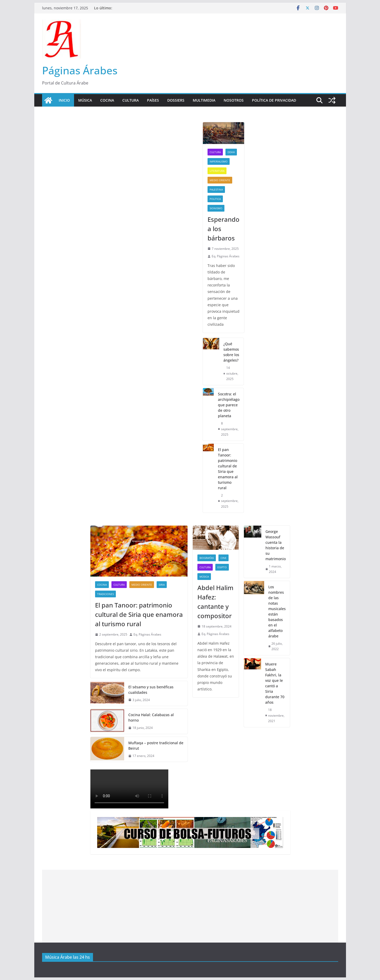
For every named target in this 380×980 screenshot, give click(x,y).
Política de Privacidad (274, 100)
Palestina (216, 190)
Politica (215, 199)
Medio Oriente (220, 180)
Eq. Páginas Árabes (226, 256)
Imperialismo (219, 161)
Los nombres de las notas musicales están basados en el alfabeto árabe (277, 611)
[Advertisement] (190, 906)
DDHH (231, 152)
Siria (162, 585)
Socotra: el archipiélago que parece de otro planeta (229, 405)
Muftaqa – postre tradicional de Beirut (156, 746)
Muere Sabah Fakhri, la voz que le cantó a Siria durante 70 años (275, 683)
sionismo (216, 208)
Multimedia (204, 100)
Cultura (131, 100)
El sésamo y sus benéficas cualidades (151, 690)
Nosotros (234, 100)
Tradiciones (105, 594)
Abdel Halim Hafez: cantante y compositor (215, 602)
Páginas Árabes (80, 70)
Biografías (207, 558)
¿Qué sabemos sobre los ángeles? (231, 352)
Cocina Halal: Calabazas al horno (151, 717)
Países (153, 100)
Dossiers (176, 100)
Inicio (64, 100)
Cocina (107, 100)
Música (85, 100)
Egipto (222, 567)
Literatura (217, 171)
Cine (224, 558)
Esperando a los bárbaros (224, 229)
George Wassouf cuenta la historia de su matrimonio (276, 545)
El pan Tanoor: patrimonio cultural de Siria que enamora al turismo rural (228, 469)
